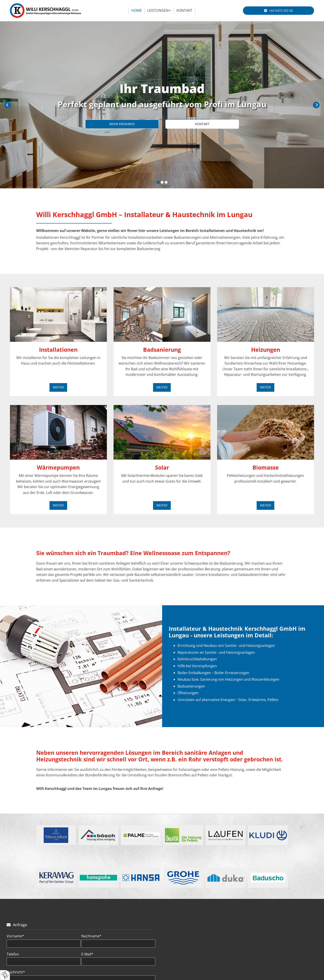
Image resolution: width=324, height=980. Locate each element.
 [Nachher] (316, 105)
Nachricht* (16, 972)
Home (137, 10)
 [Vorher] (8, 105)
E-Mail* (87, 954)
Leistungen (158, 10)
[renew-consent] (5, 975)
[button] (279, 11)
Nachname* (91, 936)
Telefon (13, 954)
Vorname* (15, 936)
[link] (159, 11)
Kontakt (184, 10)
